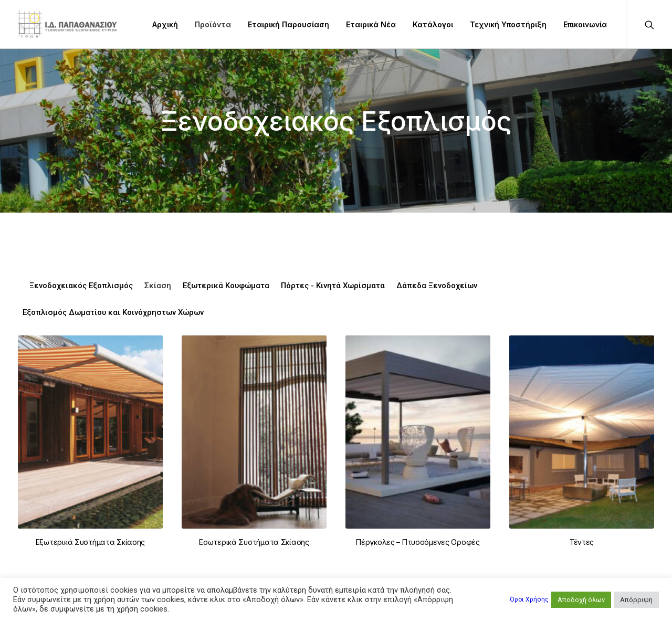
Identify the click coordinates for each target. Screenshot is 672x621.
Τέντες (582, 545)
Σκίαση (158, 286)
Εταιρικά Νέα (371, 24)
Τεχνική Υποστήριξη (508, 24)
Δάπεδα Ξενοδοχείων (437, 286)
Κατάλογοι (433, 24)
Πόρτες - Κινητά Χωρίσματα (333, 286)
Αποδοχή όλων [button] (581, 600)
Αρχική (165, 24)
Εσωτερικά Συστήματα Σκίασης (254, 542)
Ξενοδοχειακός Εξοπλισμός (81, 286)
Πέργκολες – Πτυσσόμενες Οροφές (418, 542)
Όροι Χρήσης (529, 599)
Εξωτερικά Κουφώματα (226, 286)
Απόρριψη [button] (636, 600)
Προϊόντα (213, 24)
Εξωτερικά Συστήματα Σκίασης (90, 542)
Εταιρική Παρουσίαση (288, 24)
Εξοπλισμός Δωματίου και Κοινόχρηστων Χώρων (113, 313)
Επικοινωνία (585, 24)
